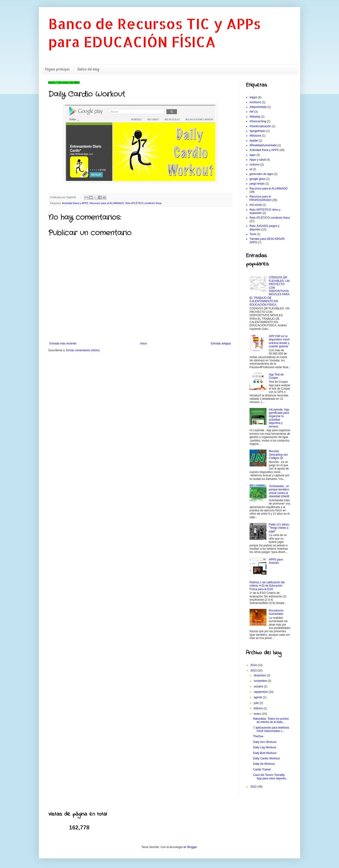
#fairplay (255, 117)
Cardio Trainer (262, 769)
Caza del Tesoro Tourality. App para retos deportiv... (271, 777)
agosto (258, 697)
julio (257, 703)
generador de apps (261, 174)
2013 (254, 671)
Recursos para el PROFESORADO (260, 198)
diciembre (260, 675)
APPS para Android (276, 561)
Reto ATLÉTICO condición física (143, 203)
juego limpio (257, 184)
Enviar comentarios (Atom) (83, 350)
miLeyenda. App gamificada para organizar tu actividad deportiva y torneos (279, 418)
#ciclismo (255, 102)
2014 (254, 665)
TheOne (258, 736)
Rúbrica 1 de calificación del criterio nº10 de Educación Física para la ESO (267, 586)
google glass (257, 179)
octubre (259, 687)
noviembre (261, 681)
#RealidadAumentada (263, 145)
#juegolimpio (257, 131)
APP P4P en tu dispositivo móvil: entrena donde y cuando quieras (280, 341)
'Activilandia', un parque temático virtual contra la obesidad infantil (279, 491)
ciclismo (255, 165)
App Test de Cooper (276, 376)
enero (258, 714)
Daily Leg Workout (265, 747)
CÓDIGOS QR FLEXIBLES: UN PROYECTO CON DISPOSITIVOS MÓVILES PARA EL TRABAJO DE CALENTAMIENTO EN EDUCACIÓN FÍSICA (270, 291)
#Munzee (255, 136)
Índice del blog (88, 69)
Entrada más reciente (63, 343)
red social (256, 205)
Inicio (144, 343)
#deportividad (258, 107)
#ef (252, 112)
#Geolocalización (260, 126)
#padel (254, 141)
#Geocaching (258, 121)
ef (251, 169)
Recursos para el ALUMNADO (107, 203)
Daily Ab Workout (264, 764)
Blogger (192, 847)
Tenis (253, 234)
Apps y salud (258, 160)
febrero (259, 708)
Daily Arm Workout (265, 742)
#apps (253, 97)
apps (253, 155)
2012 (254, 787)
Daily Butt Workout (265, 753)
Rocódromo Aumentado (276, 612)
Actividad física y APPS (75, 203)
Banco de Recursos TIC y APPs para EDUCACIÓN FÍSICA (155, 33)
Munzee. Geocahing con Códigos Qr (278, 455)
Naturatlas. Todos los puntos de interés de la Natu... (271, 720)
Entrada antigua (221, 343)
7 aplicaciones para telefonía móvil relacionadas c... (271, 729)
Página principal (57, 69)
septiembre (261, 692)
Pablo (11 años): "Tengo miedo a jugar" (279, 528)
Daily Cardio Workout (266, 758)
